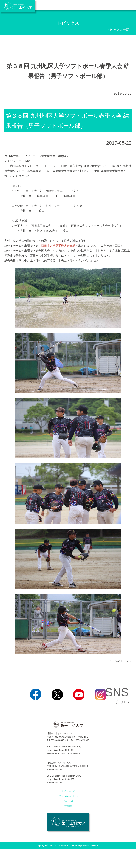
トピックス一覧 (118, 30)
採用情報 (68, 806)
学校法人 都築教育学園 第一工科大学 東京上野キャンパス (68, 822)
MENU (131, 5)
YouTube (79, 705)
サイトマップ (68, 791)
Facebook (36, 705)
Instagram (100, 705)
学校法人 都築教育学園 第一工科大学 (18, 6)
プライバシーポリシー (68, 796)
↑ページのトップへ (120, 661)
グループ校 (68, 801)
